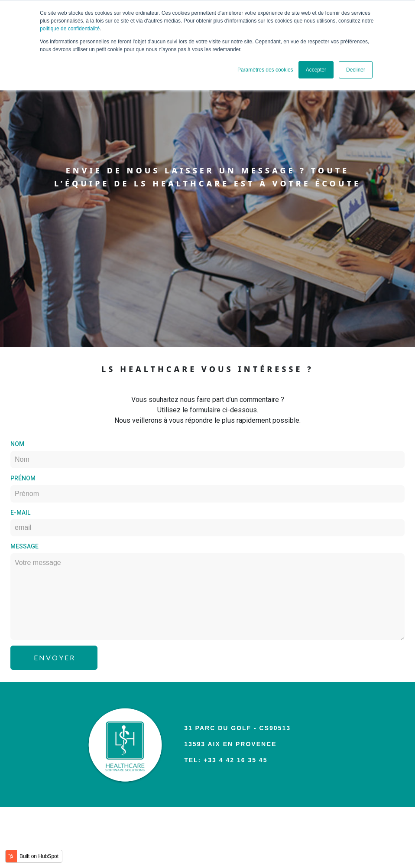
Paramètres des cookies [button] (265, 70)
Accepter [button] (316, 70)
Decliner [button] (356, 70)
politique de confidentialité (70, 29)
